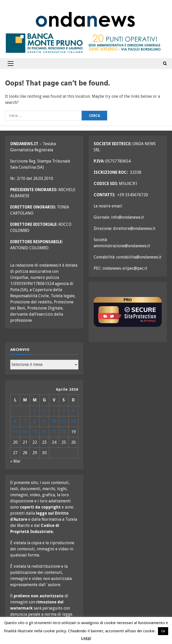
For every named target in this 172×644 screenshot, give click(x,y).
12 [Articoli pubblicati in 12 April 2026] (73, 421)
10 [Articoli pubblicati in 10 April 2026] (54, 421)
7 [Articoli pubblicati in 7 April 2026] (25, 421)
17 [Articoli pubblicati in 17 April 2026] (54, 432)
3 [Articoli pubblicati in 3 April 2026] (54, 411)
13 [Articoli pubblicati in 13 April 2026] (15, 432)
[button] (11, 64)
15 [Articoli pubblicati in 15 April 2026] (35, 432)
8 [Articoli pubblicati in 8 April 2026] (35, 421)
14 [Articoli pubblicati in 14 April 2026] (25, 432)
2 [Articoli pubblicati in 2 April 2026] (44, 411)
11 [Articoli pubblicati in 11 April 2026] (64, 421)
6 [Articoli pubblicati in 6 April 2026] (15, 421)
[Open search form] (165, 64)
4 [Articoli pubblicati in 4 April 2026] (64, 411)
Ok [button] (163, 631)
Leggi (86, 638)
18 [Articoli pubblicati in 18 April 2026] (64, 432)
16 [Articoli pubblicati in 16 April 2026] (44, 432)
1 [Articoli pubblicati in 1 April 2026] (35, 411)
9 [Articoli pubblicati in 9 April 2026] (44, 421)
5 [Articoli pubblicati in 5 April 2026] (73, 411)
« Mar (15, 461)
